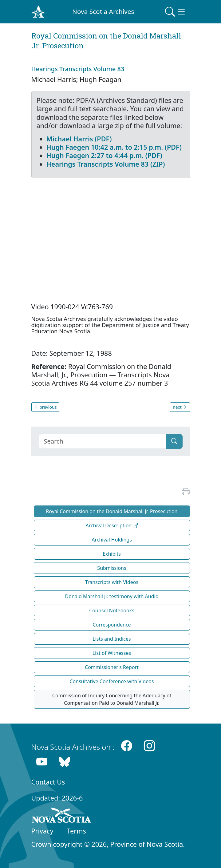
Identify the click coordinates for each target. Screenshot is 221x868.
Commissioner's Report (112, 667)
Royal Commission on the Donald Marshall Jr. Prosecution (112, 511)
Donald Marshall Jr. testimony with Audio (112, 596)
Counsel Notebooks (112, 610)
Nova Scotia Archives (103, 11)
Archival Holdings (112, 540)
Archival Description (112, 525)
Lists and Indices (112, 639)
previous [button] (45, 407)
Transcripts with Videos (112, 582)
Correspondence (112, 625)
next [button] (180, 407)
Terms (77, 831)
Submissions (112, 568)
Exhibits (112, 554)
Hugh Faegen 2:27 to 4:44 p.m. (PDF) (104, 155)
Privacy (42, 831)
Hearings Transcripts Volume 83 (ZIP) (106, 164)
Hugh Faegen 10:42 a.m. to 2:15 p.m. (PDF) (114, 147)
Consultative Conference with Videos (112, 681)
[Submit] (174, 441)
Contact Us (48, 782)
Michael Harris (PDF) (79, 139)
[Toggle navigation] (176, 12)
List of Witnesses (112, 653)
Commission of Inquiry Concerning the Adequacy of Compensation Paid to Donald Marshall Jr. (112, 699)
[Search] (103, 441)
